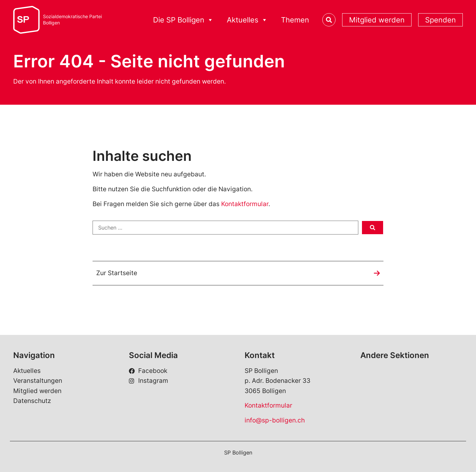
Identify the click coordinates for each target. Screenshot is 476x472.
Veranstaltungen (38, 381)
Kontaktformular (245, 204)
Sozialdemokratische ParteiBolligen (72, 20)
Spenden (440, 20)
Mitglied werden (377, 20)
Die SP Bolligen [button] (183, 20)
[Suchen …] (225, 228)
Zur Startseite (117, 273)
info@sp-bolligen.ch (275, 420)
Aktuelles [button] (247, 20)
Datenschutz (32, 401)
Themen (295, 20)
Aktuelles (27, 371)
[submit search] (373, 228)
